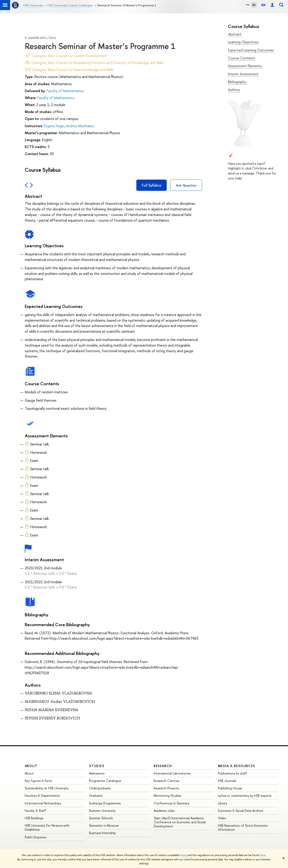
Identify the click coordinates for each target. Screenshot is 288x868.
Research (163, 766)
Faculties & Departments (42, 796)
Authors (234, 90)
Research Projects (166, 788)
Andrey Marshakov (80, 126)
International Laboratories (172, 773)
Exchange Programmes (105, 803)
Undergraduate (100, 788)
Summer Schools (101, 818)
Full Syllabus (152, 185)
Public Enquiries (35, 837)
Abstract (235, 34)
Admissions (97, 773)
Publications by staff (233, 773)
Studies (97, 766)
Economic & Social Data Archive (241, 811)
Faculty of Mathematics (65, 91)
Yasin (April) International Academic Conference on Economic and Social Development (180, 822)
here (183, 855)
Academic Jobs (164, 811)
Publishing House (230, 788)
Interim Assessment (243, 74)
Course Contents (242, 58)
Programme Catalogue (105, 781)
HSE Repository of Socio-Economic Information (243, 827)
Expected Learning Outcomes (251, 50)
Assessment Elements (245, 66)
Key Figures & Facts (38, 781)
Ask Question (186, 185)
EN (254, 5)
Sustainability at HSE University (47, 788)
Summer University (102, 811)
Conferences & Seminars (171, 803)
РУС (248, 5)
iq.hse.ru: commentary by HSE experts (245, 796)
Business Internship (102, 833)
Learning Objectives (243, 42)
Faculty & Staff (35, 811)
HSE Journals (227, 781)
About (31, 766)
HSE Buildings (34, 818)
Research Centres (166, 781)
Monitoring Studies (167, 796)
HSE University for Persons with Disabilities (47, 827)
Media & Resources (237, 766)
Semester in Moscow (104, 825)
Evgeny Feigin (54, 126)
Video (222, 818)
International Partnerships (43, 803)
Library (223, 803)
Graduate (96, 796)
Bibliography (237, 82)
